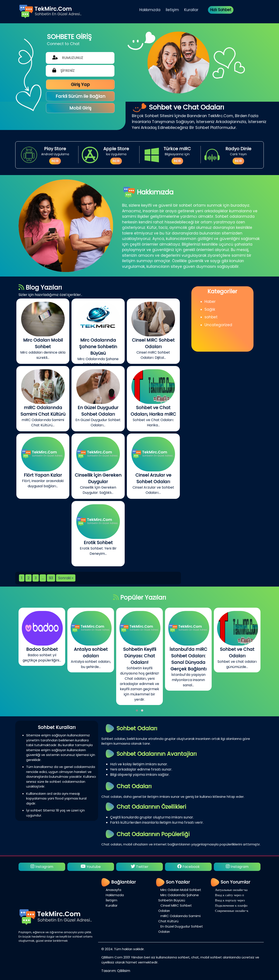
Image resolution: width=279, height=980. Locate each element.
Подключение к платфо (231, 905)
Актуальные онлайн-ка (231, 890)
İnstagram (42, 867)
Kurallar (191, 10)
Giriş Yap (80, 84)
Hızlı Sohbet (221, 10)
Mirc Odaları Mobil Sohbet (181, 890)
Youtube (91, 867)
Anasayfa (113, 890)
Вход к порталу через (230, 900)
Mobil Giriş (80, 108)
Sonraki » (66, 578)
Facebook (188, 867)
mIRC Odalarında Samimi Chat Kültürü (179, 918)
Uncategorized (218, 325)
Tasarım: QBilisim (116, 971)
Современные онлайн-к (232, 911)
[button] (137, 710)
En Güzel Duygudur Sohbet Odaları (181, 929)
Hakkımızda (150, 10)
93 (51, 578)
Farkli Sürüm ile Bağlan (80, 96)
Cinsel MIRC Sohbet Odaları (175, 908)
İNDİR (55, 161)
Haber (210, 302)
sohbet (211, 317)
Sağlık (210, 309)
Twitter (140, 867)
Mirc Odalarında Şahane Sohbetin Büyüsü (179, 898)
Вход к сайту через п (230, 895)
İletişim (172, 10)
